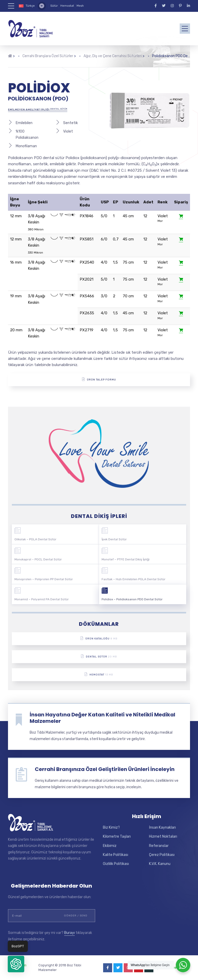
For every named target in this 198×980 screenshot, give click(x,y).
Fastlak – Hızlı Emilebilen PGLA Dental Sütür (134, 579)
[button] (16, 964)
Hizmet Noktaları (163, 836)
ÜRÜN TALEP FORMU (99, 379)
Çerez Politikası (162, 855)
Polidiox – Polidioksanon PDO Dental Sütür (132, 599)
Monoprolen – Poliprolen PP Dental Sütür (44, 579)
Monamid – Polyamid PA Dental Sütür (42, 599)
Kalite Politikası (115, 855)
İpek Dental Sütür (114, 539)
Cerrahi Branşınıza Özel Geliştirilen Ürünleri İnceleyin (105, 769)
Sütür (54, 6)
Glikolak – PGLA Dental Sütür (35, 539)
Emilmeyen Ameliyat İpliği (38, 109)
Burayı (69, 933)
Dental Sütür (99, 656)
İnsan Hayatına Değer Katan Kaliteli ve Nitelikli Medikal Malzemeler (102, 718)
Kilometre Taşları (117, 836)
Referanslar (159, 846)
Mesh (80, 6)
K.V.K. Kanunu (160, 864)
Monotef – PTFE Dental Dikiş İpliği (126, 559)
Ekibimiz (110, 846)
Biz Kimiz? (111, 827)
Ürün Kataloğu (99, 638)
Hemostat (67, 6)
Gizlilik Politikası (116, 864)
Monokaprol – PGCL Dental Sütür (38, 559)
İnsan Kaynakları (162, 827)
